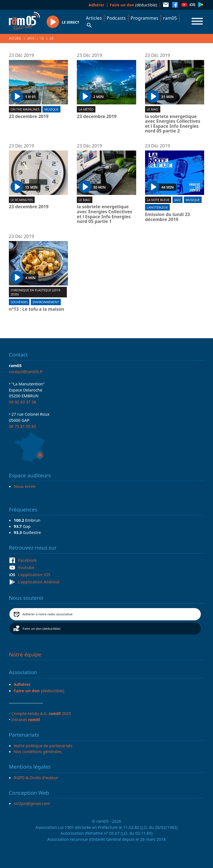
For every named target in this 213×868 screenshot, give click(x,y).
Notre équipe (25, 654)
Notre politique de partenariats (43, 746)
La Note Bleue (158, 200)
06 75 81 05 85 (22, 426)
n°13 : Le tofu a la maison (36, 309)
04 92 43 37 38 (22, 402)
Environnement (46, 302)
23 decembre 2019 (29, 117)
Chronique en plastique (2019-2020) (36, 292)
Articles (94, 18)
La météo (86, 109)
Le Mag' (153, 109)
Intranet (26, 719)
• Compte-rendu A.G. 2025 (40, 713)
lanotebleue (157, 207)
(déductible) (134, 5)
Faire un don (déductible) (42, 629)
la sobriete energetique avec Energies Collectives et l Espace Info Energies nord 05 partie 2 (173, 124)
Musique (51, 109)
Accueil (15, 38)
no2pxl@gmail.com (32, 803)
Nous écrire (25, 486)
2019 (31, 38)
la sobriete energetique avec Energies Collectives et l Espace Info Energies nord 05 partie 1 (104, 214)
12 (42, 38)
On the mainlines (25, 109)
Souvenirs (19, 302)
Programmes (144, 18)
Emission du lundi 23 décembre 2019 (168, 217)
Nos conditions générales (38, 751)
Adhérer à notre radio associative (48, 614)
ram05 (170, 18)
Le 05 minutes (22, 200)
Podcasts (116, 18)
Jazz (178, 200)
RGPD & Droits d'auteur (36, 777)
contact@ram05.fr (26, 372)
